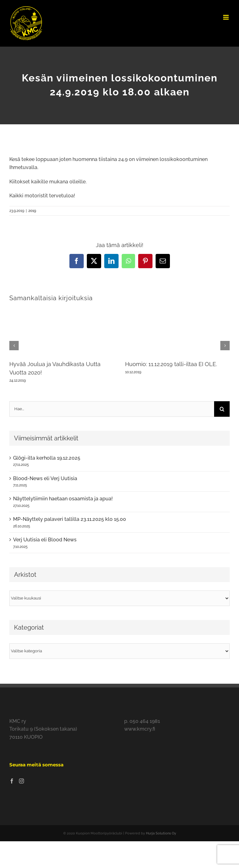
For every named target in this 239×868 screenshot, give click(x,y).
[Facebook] (12, 781)
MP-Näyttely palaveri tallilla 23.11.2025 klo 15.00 (70, 519)
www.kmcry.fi (140, 729)
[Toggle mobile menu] (226, 17)
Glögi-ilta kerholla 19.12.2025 (47, 458)
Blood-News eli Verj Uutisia (45, 478)
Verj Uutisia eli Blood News (45, 540)
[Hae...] (112, 409)
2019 (32, 211)
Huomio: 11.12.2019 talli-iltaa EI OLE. (171, 364)
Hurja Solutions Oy (161, 833)
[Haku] (222, 409)
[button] (14, 346)
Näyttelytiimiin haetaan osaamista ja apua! (63, 499)
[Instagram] (21, 781)
